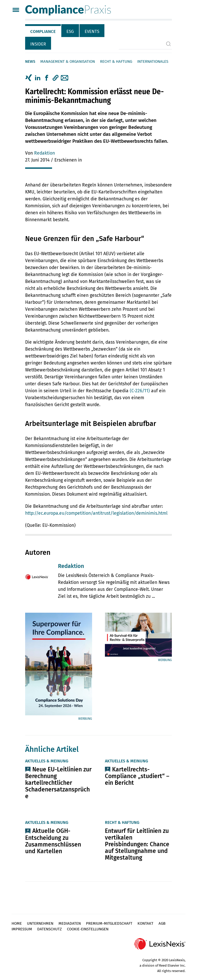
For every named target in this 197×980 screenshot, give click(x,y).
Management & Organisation (68, 61)
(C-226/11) (140, 391)
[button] (56, 78)
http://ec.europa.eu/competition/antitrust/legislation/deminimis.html (96, 513)
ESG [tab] (70, 32)
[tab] (43, 31)
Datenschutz (50, 929)
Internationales (153, 61)
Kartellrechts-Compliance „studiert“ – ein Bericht (137, 776)
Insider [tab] (38, 44)
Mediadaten (70, 923)
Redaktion (45, 153)
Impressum (22, 929)
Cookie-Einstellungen (88, 929)
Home (17, 923)
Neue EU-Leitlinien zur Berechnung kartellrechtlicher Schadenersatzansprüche (58, 783)
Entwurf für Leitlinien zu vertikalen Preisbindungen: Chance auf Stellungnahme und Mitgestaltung (137, 844)
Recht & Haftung (116, 61)
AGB (162, 923)
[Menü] (16, 10)
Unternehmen (40, 923)
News (30, 61)
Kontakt (145, 923)
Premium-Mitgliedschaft (109, 923)
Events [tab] (92, 32)
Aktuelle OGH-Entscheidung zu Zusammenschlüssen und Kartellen (53, 841)
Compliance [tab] (43, 32)
